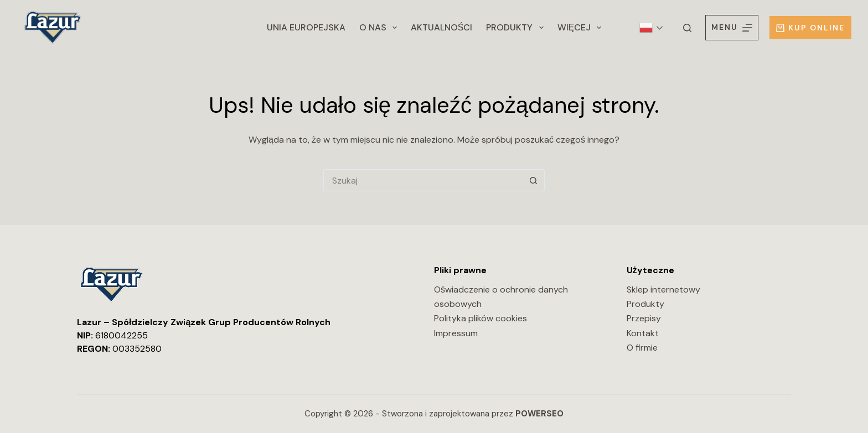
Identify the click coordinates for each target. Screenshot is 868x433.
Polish (646, 28)
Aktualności (442, 27)
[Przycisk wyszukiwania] (534, 180)
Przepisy (644, 318)
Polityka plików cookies (480, 318)
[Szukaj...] (423, 180)
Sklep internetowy (663, 289)
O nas (380, 28)
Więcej (582, 28)
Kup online (810, 28)
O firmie (642, 348)
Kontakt (643, 333)
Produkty (517, 28)
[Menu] (732, 27)
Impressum (456, 333)
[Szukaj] (687, 28)
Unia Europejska (306, 27)
